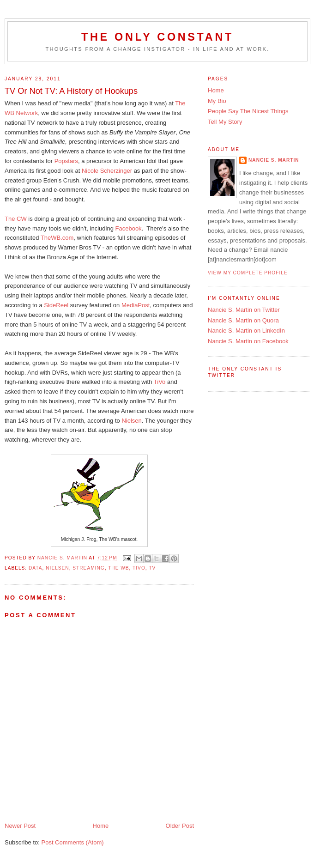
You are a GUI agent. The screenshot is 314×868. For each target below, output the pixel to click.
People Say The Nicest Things (248, 111)
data (36, 568)
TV (152, 568)
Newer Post (20, 826)
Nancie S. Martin (274, 160)
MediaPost (136, 305)
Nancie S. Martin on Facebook (248, 341)
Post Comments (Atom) (73, 842)
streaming (88, 568)
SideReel (56, 305)
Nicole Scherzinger (107, 171)
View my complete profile (248, 273)
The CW (16, 219)
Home (101, 826)
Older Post (180, 826)
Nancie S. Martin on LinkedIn (246, 331)
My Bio (217, 101)
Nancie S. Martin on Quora (243, 320)
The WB (118, 568)
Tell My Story (225, 122)
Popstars (66, 161)
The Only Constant (157, 37)
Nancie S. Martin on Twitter (244, 310)
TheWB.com (57, 238)
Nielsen (131, 421)
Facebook (129, 228)
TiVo (160, 382)
